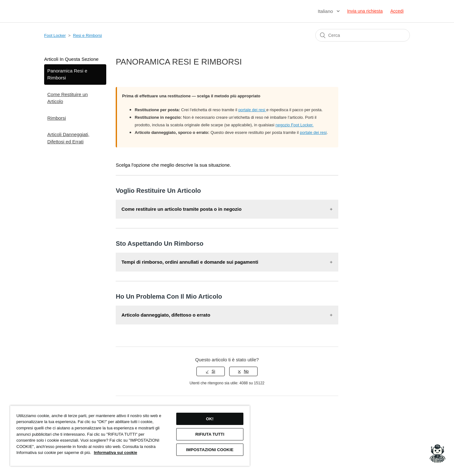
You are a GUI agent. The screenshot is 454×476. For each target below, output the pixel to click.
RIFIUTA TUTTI (210, 434)
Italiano (326, 11)
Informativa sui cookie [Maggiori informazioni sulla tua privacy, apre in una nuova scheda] (116, 453)
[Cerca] (363, 35)
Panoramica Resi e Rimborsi (67, 74)
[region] (130, 436)
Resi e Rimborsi (88, 35)
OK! (210, 419)
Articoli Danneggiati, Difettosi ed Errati (68, 138)
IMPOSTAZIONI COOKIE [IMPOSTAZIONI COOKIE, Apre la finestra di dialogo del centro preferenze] (210, 450)
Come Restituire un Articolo (67, 98)
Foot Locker (55, 35)
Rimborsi (57, 118)
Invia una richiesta (365, 11)
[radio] (211, 371)
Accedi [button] (397, 11)
